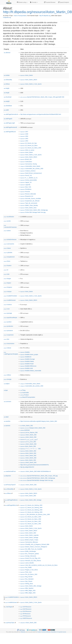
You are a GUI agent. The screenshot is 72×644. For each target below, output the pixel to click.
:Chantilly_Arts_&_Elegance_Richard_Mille (35, 544)
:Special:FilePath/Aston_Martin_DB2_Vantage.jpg (38, 478)
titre (7, 339)
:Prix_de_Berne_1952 (29, 574)
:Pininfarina (26, 189)
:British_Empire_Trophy (29, 540)
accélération (9, 217)
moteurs (8, 305)
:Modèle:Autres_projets (29, 354)
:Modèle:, (25, 352)
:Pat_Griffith (26, 567)
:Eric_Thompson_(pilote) (30, 554)
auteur (7, 231)
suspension (9, 335)
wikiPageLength (9, 123)
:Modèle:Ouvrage (28, 359)
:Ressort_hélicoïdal (28, 194)
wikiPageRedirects (11, 500)
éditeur (7, 375)
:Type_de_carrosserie (29, 203)
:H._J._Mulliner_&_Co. (29, 178)
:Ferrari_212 (26, 175)
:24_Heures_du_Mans (29, 145)
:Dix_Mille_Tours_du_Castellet (31, 549)
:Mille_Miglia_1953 (28, 593)
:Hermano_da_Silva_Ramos (31, 561)
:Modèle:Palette (27, 361)
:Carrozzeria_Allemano (29, 542)
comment (7, 402)
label (6, 417)
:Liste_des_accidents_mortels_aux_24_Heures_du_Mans (39, 565)
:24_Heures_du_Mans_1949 (31, 148)
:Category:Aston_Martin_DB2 (33, 428)
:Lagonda (25, 185)
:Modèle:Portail (27, 364)
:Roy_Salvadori (27, 579)
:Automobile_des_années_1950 (32, 169)
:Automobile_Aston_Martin (30, 166)
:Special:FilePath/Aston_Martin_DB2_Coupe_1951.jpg (39, 476)
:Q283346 (25, 430)
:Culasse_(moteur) (28, 171)
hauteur (8, 266)
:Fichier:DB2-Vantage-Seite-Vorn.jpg (33, 212)
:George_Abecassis (28, 556)
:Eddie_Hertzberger (28, 551)
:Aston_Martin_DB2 (27, 426)
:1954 (24, 141)
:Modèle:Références (28, 366)
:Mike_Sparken (27, 588)
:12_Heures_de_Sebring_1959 (31, 512)
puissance (8, 331)
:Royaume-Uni (27, 196)
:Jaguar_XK (26, 182)
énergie (8, 379)
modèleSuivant (10, 300)
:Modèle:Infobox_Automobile (31, 371)
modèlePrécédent (11, 296)
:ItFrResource (25, 614)
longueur (8, 287)
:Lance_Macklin (27, 563)
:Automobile (25, 393)
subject (7, 384)
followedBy (8, 80)
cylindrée (8, 253)
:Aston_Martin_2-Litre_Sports (31, 84)
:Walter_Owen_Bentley (29, 205)
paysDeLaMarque (11, 318)
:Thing (23, 390)
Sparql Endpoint (64, 2)
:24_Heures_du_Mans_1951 (31, 521)
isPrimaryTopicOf (10, 485)
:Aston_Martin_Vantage (29, 538)
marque (8, 292)
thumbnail (8, 97)
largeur (8, 283)
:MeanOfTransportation (28, 397)
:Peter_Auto (26, 572)
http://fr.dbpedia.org (45, 16)
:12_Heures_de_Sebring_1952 (31, 505)
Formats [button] (34, 2)
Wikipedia (23, 632)
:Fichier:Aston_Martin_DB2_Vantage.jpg (34, 210)
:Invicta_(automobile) (29, 180)
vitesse (8, 348)
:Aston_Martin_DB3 (28, 496)
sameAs (7, 426)
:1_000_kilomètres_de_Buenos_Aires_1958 (35, 514)
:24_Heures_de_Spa (28, 143)
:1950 (24, 136)
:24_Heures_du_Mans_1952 (31, 524)
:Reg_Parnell (26, 577)
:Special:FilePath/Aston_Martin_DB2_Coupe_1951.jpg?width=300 (42, 97)
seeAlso (7, 421)
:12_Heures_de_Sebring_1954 (31, 508)
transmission (9, 344)
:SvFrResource (26, 607)
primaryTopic (10, 623)
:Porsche (25, 192)
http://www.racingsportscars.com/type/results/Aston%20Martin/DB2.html (41, 114)
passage (8, 313)
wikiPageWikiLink (10, 132)
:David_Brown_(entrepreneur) (31, 173)
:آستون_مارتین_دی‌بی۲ (29, 439)
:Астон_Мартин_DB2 (29, 432)
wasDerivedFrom (10, 471)
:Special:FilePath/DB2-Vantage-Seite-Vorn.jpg (37, 480)
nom (7, 309)
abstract (7, 53)
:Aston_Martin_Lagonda (29, 535)
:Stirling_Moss (27, 584)
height (7, 88)
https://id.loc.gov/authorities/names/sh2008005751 (35, 465)
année (7, 221)
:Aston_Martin (27, 75)
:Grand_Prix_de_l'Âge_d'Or (30, 558)
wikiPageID (8, 119)
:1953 (24, 139)
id (6, 270)
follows (7, 84)
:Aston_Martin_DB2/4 (29, 80)
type (6, 390)
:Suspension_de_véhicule (30, 201)
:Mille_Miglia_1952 (28, 591)
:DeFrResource (26, 609)
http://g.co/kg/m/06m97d (27, 467)
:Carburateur (26, 162)
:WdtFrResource (26, 618)
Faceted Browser (50, 2)
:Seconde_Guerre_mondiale (31, 199)
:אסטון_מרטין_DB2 (28, 442)
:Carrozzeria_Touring (29, 164)
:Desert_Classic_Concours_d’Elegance (34, 547)
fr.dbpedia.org (7, 17)
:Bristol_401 (26, 159)
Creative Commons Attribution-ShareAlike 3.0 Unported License (52, 632)
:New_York (26, 187)
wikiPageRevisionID (11, 127)
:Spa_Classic (26, 581)
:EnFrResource (26, 611)
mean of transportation (20, 16)
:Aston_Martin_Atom (28, 208)
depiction (7, 476)
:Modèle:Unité (27, 368)
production (8, 326)
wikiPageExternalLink (11, 114)
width (6, 110)
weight (7, 101)
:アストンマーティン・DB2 (31, 449)
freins (7, 261)
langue (7, 279)
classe (7, 248)
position (8, 322)
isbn (7, 274)
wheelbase (8, 106)
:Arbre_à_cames (27, 150)
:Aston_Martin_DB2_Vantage (31, 500)
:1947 (24, 132)
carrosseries (9, 244)
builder (7, 75)
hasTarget (9, 607)
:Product (24, 395)
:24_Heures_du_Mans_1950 (31, 519)
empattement (9, 257)
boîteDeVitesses (10, 240)
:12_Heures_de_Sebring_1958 (31, 510)
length (7, 93)
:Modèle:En (26, 357)
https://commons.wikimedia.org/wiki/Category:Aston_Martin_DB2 (39, 421)
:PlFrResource (26, 616)
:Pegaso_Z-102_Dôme (29, 570)
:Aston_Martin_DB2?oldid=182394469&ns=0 (36, 471)
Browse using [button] (22, 2)
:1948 (24, 134)
